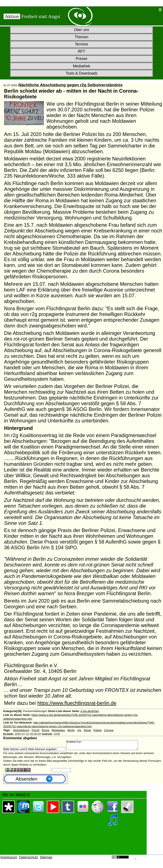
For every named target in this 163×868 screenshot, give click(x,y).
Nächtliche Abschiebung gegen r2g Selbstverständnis (71, 85)
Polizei (98, 730)
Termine (82, 44)
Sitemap (46, 859)
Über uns (81, 30)
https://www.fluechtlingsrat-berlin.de (77, 703)
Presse (82, 59)
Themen (82, 37)
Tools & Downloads (81, 73)
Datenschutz (29, 859)
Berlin (71, 730)
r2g (79, 730)
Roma (46, 730)
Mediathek (81, 66)
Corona (109, 730)
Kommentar (106, 746)
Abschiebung (21, 730)
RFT (81, 51)
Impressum (9, 859)
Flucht (35, 730)
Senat (87, 730)
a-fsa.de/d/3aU (90, 711)
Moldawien (58, 730)
